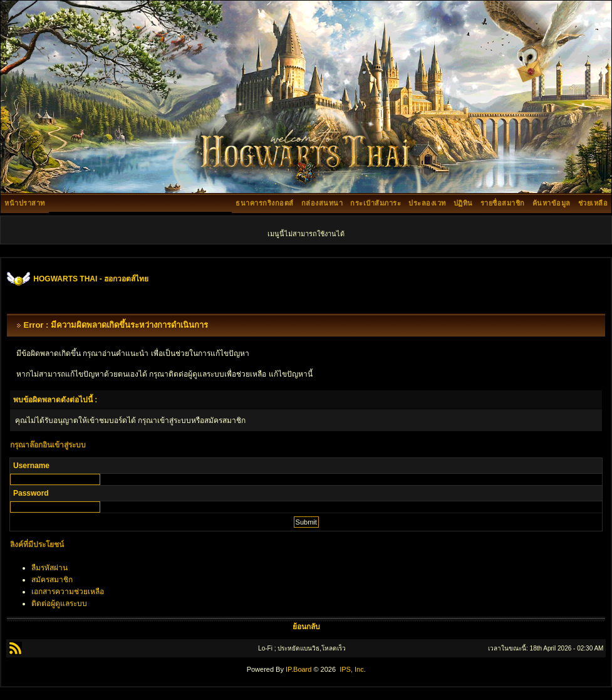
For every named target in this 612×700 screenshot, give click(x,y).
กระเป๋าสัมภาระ (376, 203)
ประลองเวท (427, 203)
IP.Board (298, 669)
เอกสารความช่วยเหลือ (68, 592)
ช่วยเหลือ (593, 203)
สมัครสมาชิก (52, 580)
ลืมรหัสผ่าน (49, 568)
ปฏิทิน (463, 203)
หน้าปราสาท (25, 203)
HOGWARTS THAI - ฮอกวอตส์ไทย (91, 279)
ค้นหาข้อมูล (552, 203)
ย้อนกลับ (306, 627)
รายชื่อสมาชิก (503, 203)
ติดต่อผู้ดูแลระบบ (59, 603)
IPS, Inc (352, 669)
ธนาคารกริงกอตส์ (265, 203)
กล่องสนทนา (322, 203)
